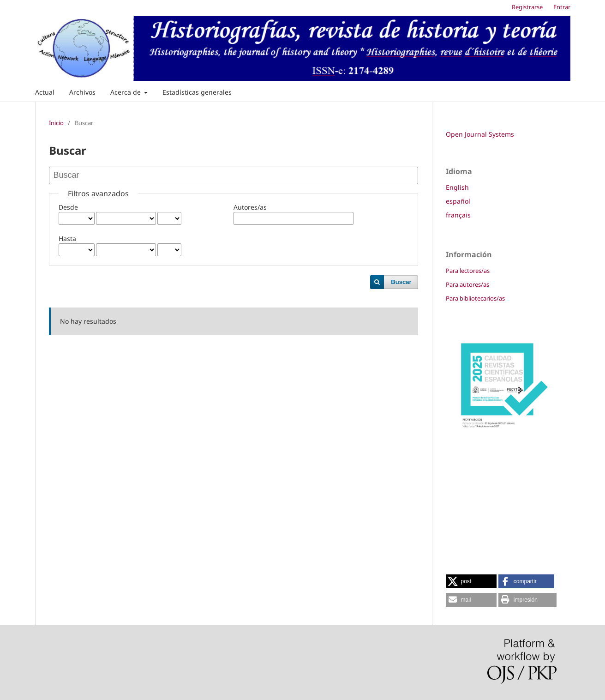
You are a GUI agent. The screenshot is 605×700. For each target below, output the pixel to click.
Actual (45, 92)
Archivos (82, 92)
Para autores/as (467, 284)
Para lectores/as (468, 271)
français (458, 215)
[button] (471, 581)
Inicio (56, 123)
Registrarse (527, 7)
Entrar (562, 7)
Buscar (401, 282)
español (458, 201)
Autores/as (250, 207)
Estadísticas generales (197, 92)
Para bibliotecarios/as (475, 298)
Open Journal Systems (480, 134)
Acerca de (126, 92)
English (457, 187)
